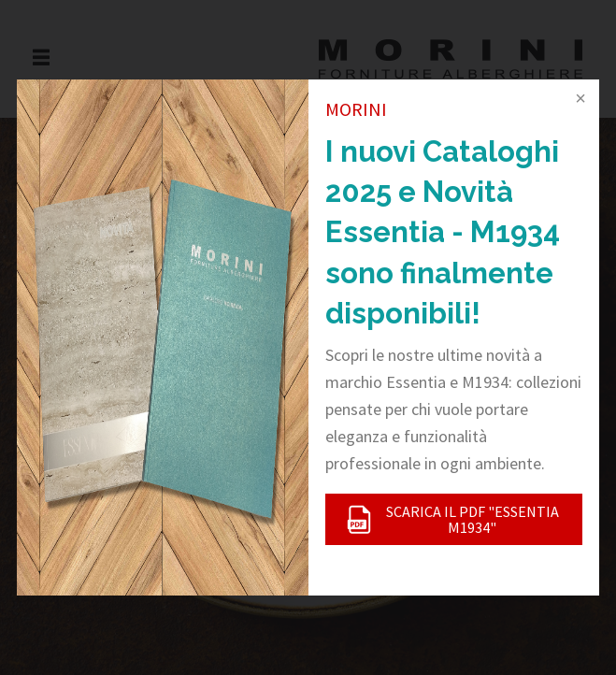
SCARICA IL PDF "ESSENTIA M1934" (452, 519)
